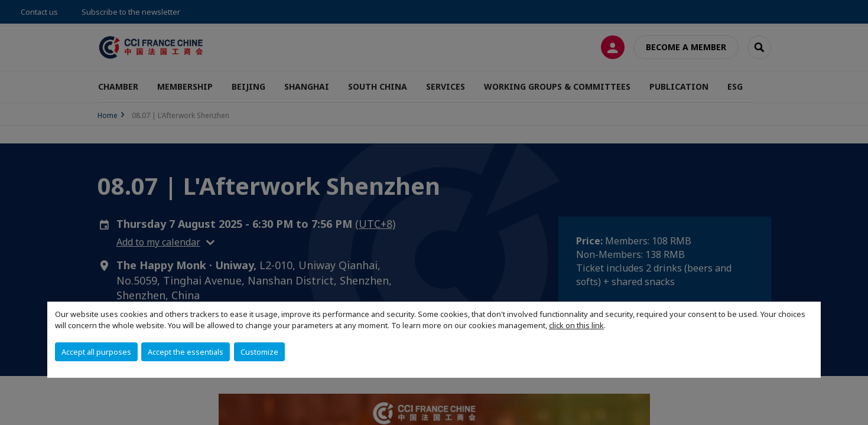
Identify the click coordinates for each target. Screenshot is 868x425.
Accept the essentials (186, 352)
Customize (259, 352)
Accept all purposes (96, 352)
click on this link (576, 325)
